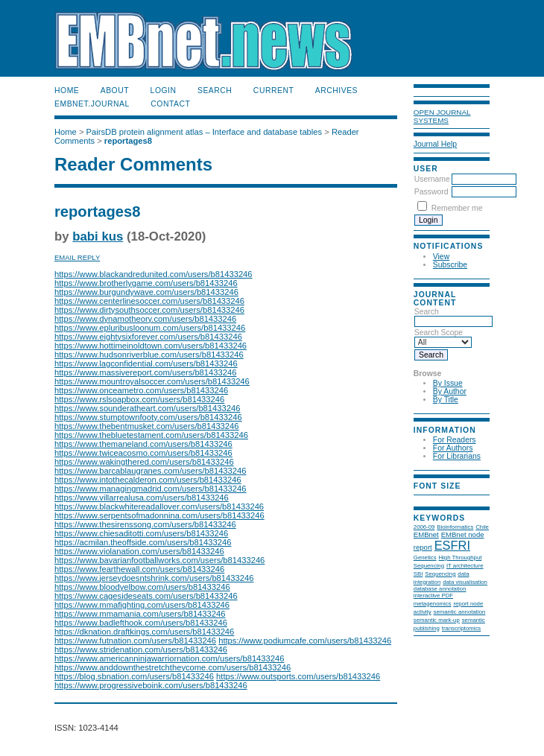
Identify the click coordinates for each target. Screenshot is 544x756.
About (115, 90)
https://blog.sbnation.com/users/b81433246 (134, 676)
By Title (446, 400)
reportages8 (128, 141)
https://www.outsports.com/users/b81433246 (298, 676)
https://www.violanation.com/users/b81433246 (139, 551)
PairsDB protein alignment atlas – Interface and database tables (205, 132)
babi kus (98, 236)
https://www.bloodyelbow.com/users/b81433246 (142, 587)
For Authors (453, 448)
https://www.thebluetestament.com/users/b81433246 (151, 435)
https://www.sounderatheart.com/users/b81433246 (147, 408)
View (441, 257)
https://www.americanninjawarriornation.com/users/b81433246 (169, 658)
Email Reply (77, 257)
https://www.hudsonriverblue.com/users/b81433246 (149, 355)
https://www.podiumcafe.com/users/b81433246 (305, 641)
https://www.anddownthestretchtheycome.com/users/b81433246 (173, 667)
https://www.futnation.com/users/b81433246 (135, 641)
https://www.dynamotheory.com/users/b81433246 (145, 319)
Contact (170, 104)
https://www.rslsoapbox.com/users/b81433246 (139, 399)
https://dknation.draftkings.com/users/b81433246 (144, 632)
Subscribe (450, 265)
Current (273, 90)
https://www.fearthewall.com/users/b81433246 (139, 569)
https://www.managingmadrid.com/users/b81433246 (150, 489)
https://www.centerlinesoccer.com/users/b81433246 (149, 301)
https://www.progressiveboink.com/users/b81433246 (151, 685)
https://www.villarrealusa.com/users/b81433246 (142, 498)
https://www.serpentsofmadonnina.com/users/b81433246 (159, 515)
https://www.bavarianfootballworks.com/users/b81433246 (159, 560)
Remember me (457, 208)
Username (432, 179)
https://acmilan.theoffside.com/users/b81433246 (143, 542)
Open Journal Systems (442, 116)
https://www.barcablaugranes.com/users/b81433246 (150, 471)
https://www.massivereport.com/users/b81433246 (145, 372)
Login (164, 90)
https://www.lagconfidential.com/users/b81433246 (146, 363)
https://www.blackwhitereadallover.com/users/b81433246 (159, 506)
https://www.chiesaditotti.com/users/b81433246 (141, 533)
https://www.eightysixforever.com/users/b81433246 (148, 337)
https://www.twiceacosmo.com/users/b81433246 (143, 453)
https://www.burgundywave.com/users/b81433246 (146, 292)
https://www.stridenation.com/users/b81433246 (141, 649)
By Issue (448, 383)
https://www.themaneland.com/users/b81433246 (143, 444)
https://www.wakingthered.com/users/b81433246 (144, 462)
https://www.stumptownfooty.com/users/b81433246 (148, 417)
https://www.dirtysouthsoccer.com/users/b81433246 (149, 310)
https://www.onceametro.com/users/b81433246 (141, 390)
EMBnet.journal (92, 104)
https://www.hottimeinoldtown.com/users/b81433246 (151, 346)
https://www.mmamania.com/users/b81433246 (140, 614)
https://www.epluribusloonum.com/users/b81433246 (150, 328)
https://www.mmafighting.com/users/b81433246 (142, 605)
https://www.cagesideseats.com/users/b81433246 (146, 596)
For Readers (455, 440)
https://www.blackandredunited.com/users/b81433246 (154, 274)
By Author (450, 391)
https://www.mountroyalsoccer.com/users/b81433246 (152, 381)
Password (431, 192)
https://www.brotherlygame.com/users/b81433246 (146, 283)
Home (67, 90)
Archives (336, 90)
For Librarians (457, 456)
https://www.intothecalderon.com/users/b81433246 (148, 480)
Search (215, 90)
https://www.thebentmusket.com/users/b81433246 (147, 426)
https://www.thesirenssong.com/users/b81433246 (145, 524)
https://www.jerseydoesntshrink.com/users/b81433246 (154, 578)
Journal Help (435, 144)
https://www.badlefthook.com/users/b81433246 (141, 623)
